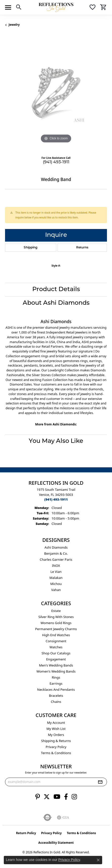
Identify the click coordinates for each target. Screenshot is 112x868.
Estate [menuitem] (56, 611)
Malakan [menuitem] (56, 578)
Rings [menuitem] (56, 677)
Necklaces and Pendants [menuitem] (56, 690)
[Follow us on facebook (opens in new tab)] (66, 797)
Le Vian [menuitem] (56, 572)
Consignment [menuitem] (56, 641)
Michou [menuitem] (56, 584)
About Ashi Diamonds (56, 303)
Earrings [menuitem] (56, 683)
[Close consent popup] (98, 860)
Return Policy (26, 833)
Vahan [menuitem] (56, 590)
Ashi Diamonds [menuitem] (56, 547)
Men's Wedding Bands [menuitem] (56, 665)
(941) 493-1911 (56, 162)
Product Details (56, 290)
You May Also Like (56, 441)
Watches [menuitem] (56, 647)
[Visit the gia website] (63, 818)
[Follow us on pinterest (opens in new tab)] (38, 797)
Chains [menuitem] (56, 702)
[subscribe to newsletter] (100, 782)
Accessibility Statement (56, 843)
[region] (56, 93)
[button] (19, 8)
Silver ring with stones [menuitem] (56, 617)
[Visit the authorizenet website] (48, 818)
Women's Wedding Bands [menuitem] (56, 671)
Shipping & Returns (56, 741)
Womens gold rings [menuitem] (56, 623)
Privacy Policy (56, 747)
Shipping (31, 248)
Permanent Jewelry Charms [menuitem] (56, 629)
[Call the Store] (56, 499)
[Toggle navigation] (8, 7)
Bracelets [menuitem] (56, 696)
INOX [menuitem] (56, 566)
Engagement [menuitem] (56, 659)
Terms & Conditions (56, 753)
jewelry (14, 25)
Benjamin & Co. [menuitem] (56, 553)
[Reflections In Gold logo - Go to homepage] (56, 7)
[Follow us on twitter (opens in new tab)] (47, 797)
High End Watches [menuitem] (56, 635)
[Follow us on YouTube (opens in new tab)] (57, 797)
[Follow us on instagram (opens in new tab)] (74, 797)
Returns (82, 248)
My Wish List (56, 729)
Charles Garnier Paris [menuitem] (56, 559)
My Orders (56, 735)
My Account (56, 723)
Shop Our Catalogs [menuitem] (56, 653)
